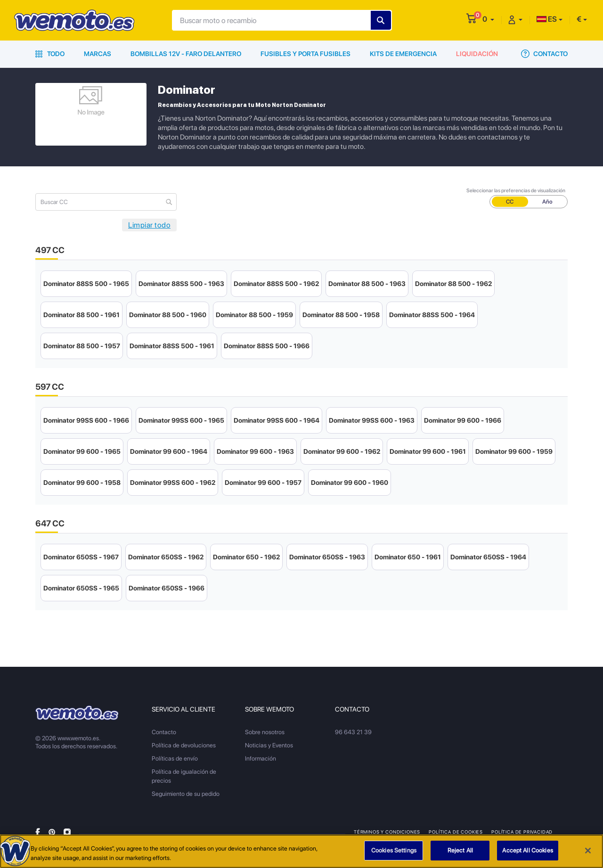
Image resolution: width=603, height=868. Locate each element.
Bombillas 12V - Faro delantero (186, 54)
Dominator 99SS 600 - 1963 (372, 420)
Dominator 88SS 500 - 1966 (267, 346)
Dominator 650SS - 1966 (167, 588)
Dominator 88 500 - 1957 (82, 346)
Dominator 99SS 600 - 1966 (86, 420)
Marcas (98, 54)
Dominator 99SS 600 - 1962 (173, 483)
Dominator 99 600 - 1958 (82, 483)
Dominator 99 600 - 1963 (255, 451)
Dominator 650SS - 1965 (81, 588)
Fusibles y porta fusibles (306, 54)
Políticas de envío (175, 758)
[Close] (588, 851)
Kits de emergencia (403, 54)
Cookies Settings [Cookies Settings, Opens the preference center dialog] (394, 851)
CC (510, 202)
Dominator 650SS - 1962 (166, 557)
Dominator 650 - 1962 (246, 557)
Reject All (460, 851)
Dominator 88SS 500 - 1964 (432, 315)
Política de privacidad (522, 832)
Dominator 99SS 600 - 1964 (277, 420)
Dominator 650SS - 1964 (488, 557)
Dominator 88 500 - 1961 (81, 315)
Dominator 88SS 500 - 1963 (181, 284)
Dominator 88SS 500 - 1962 (276, 284)
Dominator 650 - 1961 (408, 557)
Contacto (544, 54)
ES (547, 19)
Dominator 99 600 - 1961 (428, 451)
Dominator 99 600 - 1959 (514, 451)
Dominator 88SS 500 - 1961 (172, 346)
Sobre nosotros (265, 732)
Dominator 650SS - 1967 (81, 557)
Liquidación (477, 54)
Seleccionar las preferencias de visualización (516, 191)
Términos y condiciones (387, 832)
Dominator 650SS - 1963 (327, 557)
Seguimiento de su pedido (186, 794)
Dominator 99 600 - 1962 (342, 451)
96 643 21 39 (353, 732)
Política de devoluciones (184, 745)
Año (547, 202)
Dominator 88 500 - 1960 (168, 315)
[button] (488, 19)
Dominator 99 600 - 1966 (463, 420)
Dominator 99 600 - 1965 (82, 451)
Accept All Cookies (527, 851)
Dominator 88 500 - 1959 (254, 315)
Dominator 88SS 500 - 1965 (86, 284)
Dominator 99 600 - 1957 (263, 483)
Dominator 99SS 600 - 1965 (181, 420)
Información (261, 758)
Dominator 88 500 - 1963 (367, 284)
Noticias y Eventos (269, 745)
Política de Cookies (456, 832)
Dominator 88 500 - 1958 (341, 315)
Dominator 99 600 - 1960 (350, 483)
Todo (50, 54)
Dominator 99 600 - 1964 (169, 451)
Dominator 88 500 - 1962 (453, 284)
